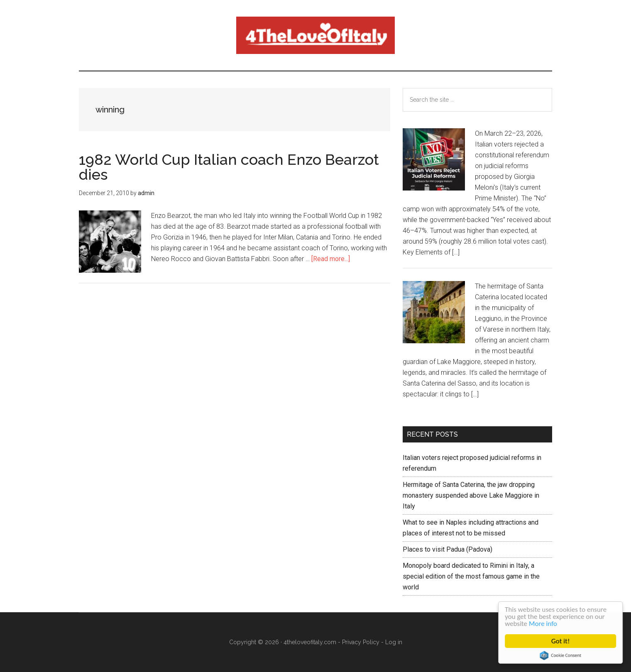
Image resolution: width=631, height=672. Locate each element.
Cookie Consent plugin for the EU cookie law (561, 655)
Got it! (561, 641)
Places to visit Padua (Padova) (448, 549)
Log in (394, 642)
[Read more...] (331, 259)
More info (543, 624)
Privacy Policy (361, 642)
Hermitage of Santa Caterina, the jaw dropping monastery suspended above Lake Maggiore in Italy (471, 495)
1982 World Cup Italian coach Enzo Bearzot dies (229, 167)
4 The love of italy (315, 35)
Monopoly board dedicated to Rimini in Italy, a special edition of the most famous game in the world (471, 576)
